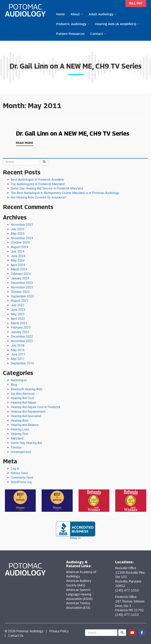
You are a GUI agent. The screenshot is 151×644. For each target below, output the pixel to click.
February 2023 (21, 327)
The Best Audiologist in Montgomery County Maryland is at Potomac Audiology (65, 193)
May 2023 (18, 314)
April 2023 (18, 319)
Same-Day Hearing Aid (26, 443)
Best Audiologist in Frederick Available (37, 180)
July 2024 (18, 251)
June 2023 (18, 310)
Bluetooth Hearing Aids (27, 389)
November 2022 (22, 341)
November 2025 (22, 225)
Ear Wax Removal (23, 394)
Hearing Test (20, 434)
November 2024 (22, 238)
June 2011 (18, 354)
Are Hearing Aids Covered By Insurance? (39, 197)
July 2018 (18, 346)
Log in (15, 469)
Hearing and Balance (25, 425)
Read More (25, 143)
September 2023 (22, 296)
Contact (98, 34)
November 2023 (22, 287)
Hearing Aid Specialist (26, 416)
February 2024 (21, 274)
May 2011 (18, 359)
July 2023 (18, 305)
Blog (14, 385)
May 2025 (18, 234)
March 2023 (19, 323)
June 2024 (18, 256)
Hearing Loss (20, 429)
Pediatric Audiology (73, 24)
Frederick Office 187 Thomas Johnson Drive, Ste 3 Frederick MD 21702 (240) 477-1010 (130, 606)
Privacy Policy (59, 631)
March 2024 (19, 269)
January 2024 (20, 278)
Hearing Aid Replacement (28, 412)
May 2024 (18, 260)
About (77, 14)
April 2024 (18, 265)
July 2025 (18, 229)
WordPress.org (21, 482)
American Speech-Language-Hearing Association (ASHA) (79, 594)
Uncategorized (21, 452)
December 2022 (22, 336)
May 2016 (18, 350)
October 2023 (20, 292)
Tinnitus (16, 447)
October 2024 (20, 242)
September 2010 (22, 363)
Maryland (17, 438)
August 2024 (20, 247)
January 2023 (20, 332)
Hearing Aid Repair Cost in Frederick (36, 407)
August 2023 (20, 301)
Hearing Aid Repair (24, 403)
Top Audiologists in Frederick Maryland (38, 184)
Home (60, 14)
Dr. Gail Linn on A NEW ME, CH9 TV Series (73, 133)
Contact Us (16, 636)
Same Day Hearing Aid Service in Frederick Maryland (47, 188)
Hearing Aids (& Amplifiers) (117, 24)
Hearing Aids (20, 421)
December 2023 (22, 283)
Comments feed (22, 478)
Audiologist (19, 380)
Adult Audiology (103, 14)
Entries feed (19, 473)
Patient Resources (70, 34)
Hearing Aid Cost (22, 398)
